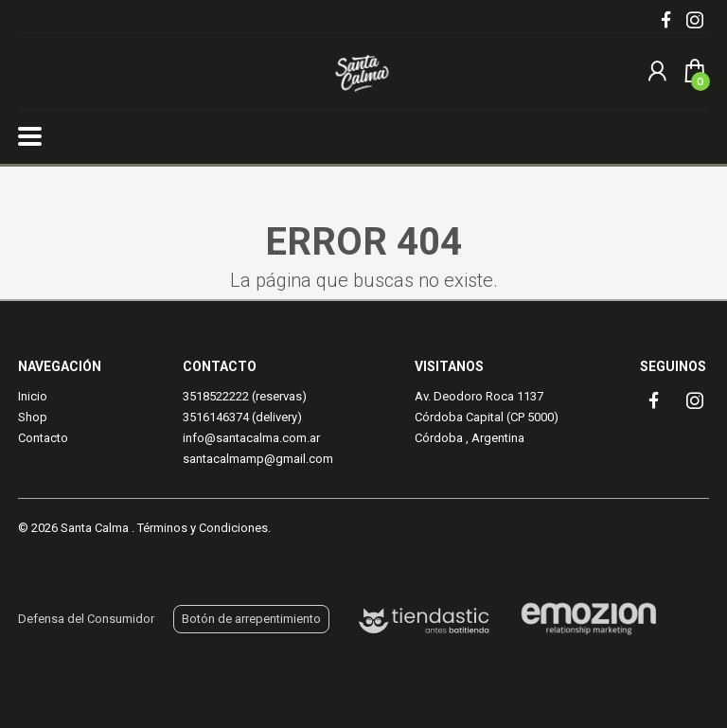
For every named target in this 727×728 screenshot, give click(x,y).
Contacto (43, 438)
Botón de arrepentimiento (251, 619)
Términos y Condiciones (203, 528)
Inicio (33, 396)
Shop (33, 417)
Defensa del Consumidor (86, 619)
